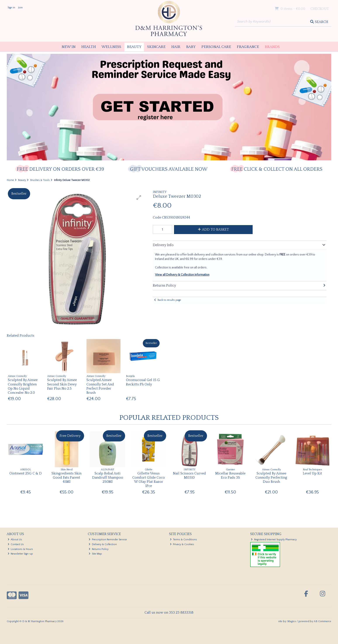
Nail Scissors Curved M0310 (189, 475)
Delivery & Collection (103, 544)
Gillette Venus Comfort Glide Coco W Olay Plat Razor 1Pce (149, 480)
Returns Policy (99, 549)
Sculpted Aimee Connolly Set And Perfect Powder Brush (100, 386)
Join (20, 8)
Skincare (156, 47)
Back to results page (169, 300)
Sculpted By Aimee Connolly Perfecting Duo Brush (271, 478)
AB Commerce (322, 621)
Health (89, 47)
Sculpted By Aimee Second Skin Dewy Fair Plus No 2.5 (62, 384)
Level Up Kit (312, 473)
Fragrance (248, 47)
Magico (292, 621)
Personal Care (216, 47)
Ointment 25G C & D (26, 473)
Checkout (320, 9)
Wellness (111, 47)
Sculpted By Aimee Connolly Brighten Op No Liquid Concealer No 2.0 (23, 386)
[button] (139, 198)
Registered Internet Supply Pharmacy (274, 540)
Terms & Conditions (184, 540)
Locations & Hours (20, 549)
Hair (176, 47)
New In (69, 47)
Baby (191, 47)
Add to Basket (213, 229)
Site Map (95, 554)
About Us (15, 540)
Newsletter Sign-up (20, 554)
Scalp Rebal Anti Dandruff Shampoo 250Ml (108, 478)
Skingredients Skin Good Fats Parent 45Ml (66, 478)
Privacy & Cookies (182, 544)
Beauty (134, 47)
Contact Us (16, 544)
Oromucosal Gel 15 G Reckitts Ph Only (143, 382)
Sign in (11, 8)
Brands (272, 47)
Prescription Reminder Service (108, 540)
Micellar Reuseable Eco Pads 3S (230, 475)
